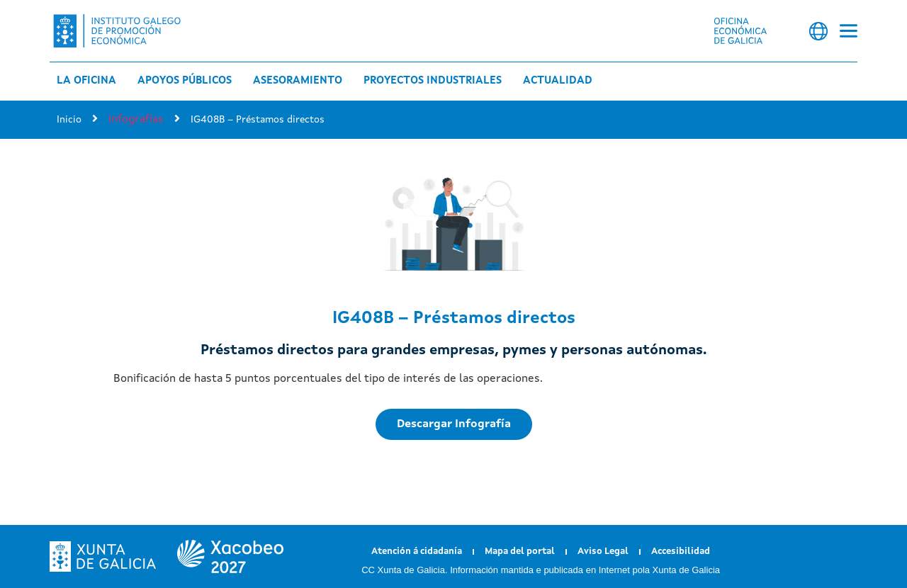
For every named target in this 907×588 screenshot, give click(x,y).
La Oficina (86, 81)
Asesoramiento (298, 81)
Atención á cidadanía (417, 552)
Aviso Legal (603, 552)
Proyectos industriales (433, 81)
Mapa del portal (520, 552)
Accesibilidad (681, 552)
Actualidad (558, 81)
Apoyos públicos (185, 81)
